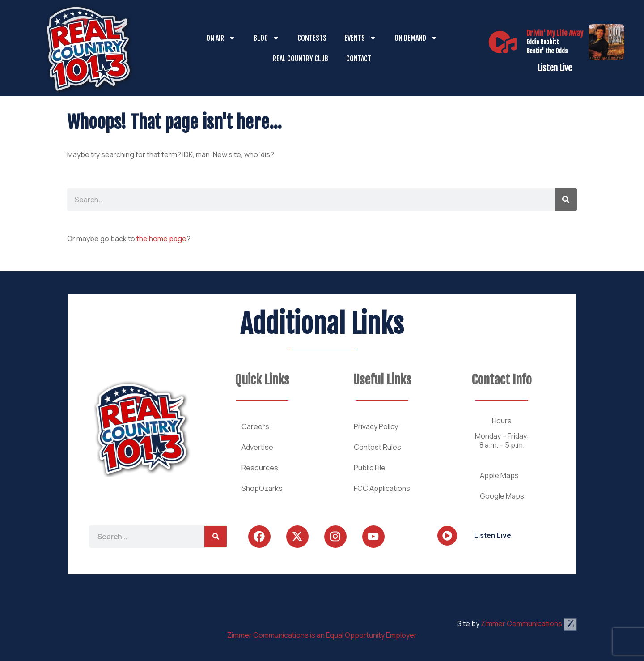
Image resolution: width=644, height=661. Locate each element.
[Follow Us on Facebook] (259, 537)
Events (360, 38)
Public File (370, 468)
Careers (255, 426)
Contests (312, 38)
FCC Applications (382, 488)
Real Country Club (301, 59)
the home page (161, 239)
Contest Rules (377, 447)
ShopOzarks (262, 488)
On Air (221, 38)
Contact (359, 59)
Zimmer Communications (529, 623)
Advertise (257, 447)
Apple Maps (499, 475)
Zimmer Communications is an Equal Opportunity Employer (322, 635)
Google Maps (502, 496)
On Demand (416, 38)
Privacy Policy (376, 426)
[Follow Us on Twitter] (297, 537)
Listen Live (555, 68)
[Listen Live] (503, 42)
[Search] (566, 200)
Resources (260, 468)
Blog (267, 38)
